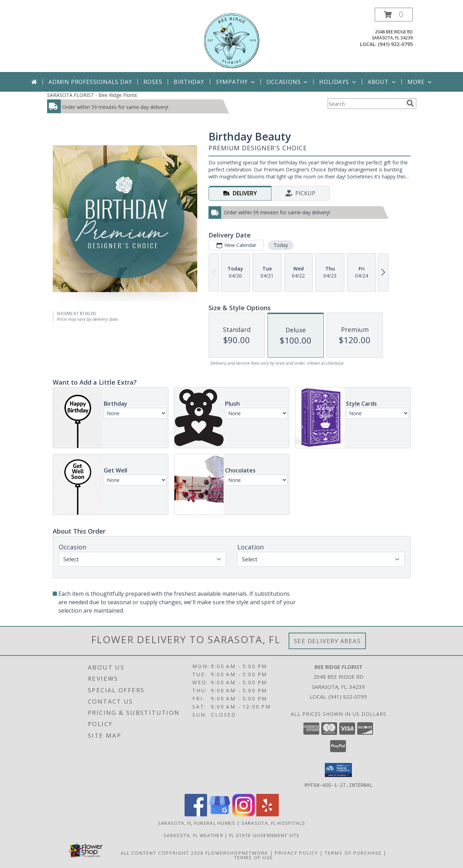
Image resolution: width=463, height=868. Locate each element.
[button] (394, 15)
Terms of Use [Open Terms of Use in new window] (254, 857)
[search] (410, 103)
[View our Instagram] (244, 814)
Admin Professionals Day (90, 82)
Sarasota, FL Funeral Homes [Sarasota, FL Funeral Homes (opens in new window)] (197, 823)
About (382, 82)
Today (280, 245)
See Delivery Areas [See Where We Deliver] (327, 641)
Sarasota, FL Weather (193, 835)
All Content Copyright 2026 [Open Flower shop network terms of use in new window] (162, 853)
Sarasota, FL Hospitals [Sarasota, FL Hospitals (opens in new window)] (274, 823)
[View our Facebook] (196, 814)
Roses (153, 82)
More (420, 82)
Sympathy (236, 82)
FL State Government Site (264, 835)
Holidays (338, 82)
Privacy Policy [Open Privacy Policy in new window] (297, 853)
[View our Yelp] (268, 814)
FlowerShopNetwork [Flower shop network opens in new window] (237, 853)
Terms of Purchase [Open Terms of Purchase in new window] (353, 853)
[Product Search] (366, 104)
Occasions (288, 82)
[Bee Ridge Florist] (232, 40)
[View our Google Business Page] (220, 814)
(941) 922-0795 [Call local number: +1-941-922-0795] (395, 44)
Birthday (189, 82)
